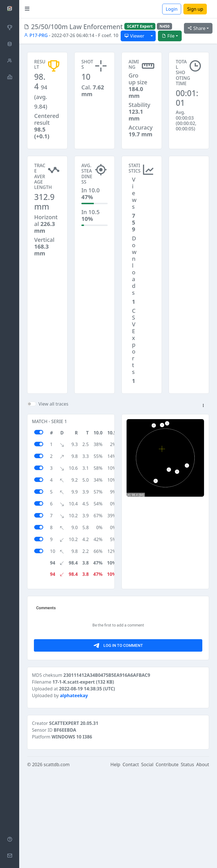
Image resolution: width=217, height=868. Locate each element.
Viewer (134, 36)
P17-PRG (36, 35)
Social (147, 860)
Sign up (195, 9)
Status (187, 860)
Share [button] (197, 28)
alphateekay (74, 791)
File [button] (168, 36)
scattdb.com (57, 860)
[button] (203, 406)
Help (115, 860)
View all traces (53, 404)
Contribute (167, 860)
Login (172, 9)
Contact (131, 860)
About (203, 860)
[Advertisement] (189, 184)
